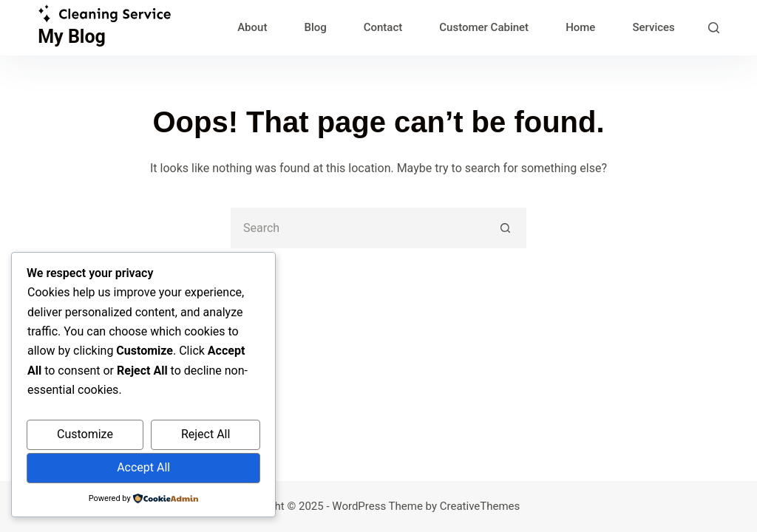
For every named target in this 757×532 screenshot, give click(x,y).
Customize (85, 434)
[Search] (714, 28)
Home (580, 27)
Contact (383, 27)
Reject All (206, 434)
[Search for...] (358, 228)
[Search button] (506, 228)
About (252, 27)
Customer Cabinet (484, 27)
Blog (315, 27)
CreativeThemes (480, 506)
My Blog (72, 37)
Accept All (143, 467)
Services (653, 27)
